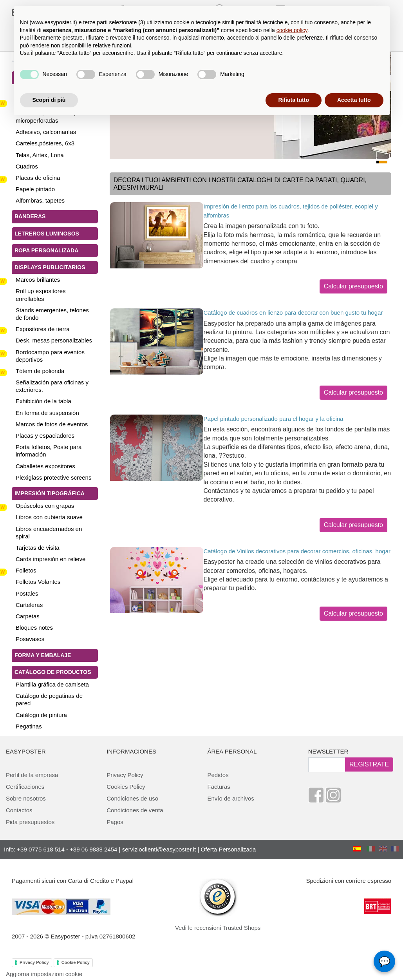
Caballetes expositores (45, 466)
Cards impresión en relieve (51, 559)
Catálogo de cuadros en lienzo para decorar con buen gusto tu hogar (293, 312)
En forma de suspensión (47, 413)
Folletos (26, 570)
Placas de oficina (38, 178)
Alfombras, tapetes (40, 200)
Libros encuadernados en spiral (49, 533)
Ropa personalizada (46, 250)
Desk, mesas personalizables (54, 340)
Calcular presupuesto (353, 286)
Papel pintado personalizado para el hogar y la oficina (274, 419)
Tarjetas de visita (38, 548)
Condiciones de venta (135, 810)
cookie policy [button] (292, 30)
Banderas (30, 216)
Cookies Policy (126, 787)
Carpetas (28, 616)
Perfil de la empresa (32, 775)
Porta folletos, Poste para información (49, 451)
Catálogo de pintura (41, 715)
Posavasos (30, 639)
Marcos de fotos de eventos (52, 424)
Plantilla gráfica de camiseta (52, 684)
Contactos (19, 810)
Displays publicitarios (50, 267)
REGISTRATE (369, 764)
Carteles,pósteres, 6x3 (45, 143)
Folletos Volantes (38, 582)
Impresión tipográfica (50, 493)
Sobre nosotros (26, 798)
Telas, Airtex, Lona (40, 155)
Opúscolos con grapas (45, 506)
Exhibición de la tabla (43, 401)
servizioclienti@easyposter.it (159, 849)
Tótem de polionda (40, 371)
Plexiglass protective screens (53, 477)
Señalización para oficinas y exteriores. (52, 386)
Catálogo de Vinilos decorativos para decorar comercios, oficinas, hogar (297, 551)
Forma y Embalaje (43, 655)
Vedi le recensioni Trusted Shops (218, 928)
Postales (27, 593)
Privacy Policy (125, 775)
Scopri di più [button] (49, 100)
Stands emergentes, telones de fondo (52, 314)
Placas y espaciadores (45, 436)
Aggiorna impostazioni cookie (44, 974)
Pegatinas (29, 726)
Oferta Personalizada (229, 849)
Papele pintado (35, 189)
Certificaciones (25, 787)
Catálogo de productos (53, 672)
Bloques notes (34, 628)
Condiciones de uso (132, 798)
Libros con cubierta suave (49, 517)
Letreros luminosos (47, 234)
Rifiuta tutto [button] (294, 100)
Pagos (115, 822)
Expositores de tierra (43, 329)
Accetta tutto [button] (354, 100)
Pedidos (218, 775)
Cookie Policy (76, 962)
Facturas (219, 787)
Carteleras (29, 605)
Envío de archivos (231, 798)
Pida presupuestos (30, 822)
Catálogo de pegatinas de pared (49, 699)
